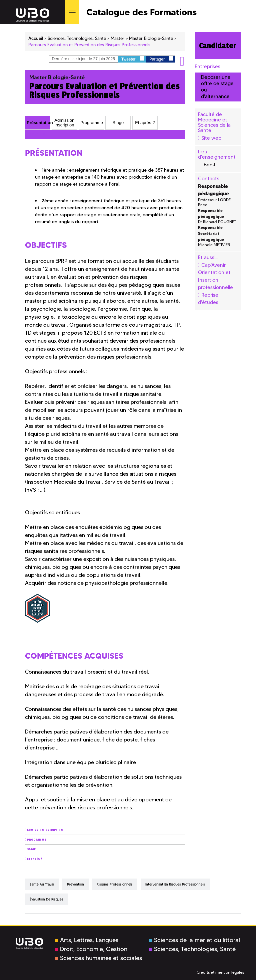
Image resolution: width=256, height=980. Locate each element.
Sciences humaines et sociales (99, 958)
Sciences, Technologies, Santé (192, 949)
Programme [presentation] (92, 122)
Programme (36, 840)
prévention (75, 884)
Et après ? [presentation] (145, 122)
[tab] (38, 123)
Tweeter (133, 59)
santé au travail (42, 884)
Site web (211, 138)
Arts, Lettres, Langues (87, 940)
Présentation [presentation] (38, 122)
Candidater (218, 46)
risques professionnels (115, 884)
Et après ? (34, 859)
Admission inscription (45, 830)
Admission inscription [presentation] (64, 122)
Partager (161, 59)
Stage (31, 849)
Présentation (37, 135)
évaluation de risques (46, 899)
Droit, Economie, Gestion (91, 949)
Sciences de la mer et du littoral (195, 940)
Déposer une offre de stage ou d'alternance (217, 87)
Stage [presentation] (118, 122)
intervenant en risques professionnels (175, 884)
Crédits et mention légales (220, 972)
